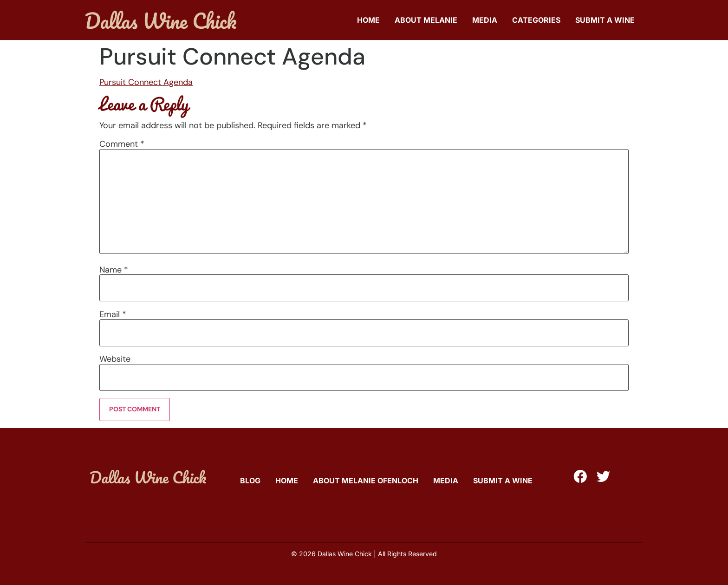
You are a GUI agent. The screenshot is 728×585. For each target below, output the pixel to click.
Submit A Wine (605, 20)
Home (368, 20)
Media (485, 20)
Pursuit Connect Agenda (146, 82)
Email (113, 314)
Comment (122, 144)
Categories (536, 20)
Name (114, 270)
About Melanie (426, 20)
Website (115, 359)
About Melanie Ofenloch (366, 481)
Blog (250, 481)
